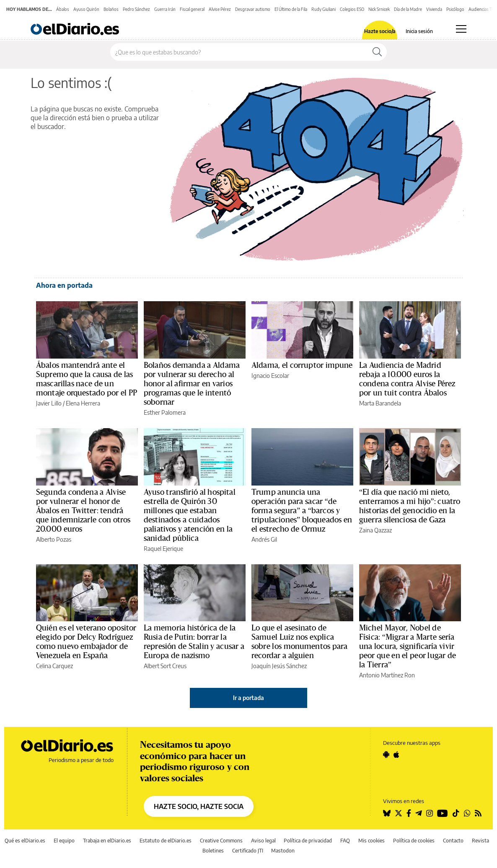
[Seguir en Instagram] (430, 813)
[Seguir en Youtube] (443, 813)
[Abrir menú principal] (461, 29)
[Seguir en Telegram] (419, 813)
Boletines (213, 851)
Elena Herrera (83, 403)
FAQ (345, 841)
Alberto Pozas (54, 539)
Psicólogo (455, 9)
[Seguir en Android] (386, 754)
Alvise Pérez (220, 9)
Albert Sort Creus (165, 666)
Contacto (453, 841)
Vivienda (434, 9)
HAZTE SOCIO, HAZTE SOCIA (199, 806)
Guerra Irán (165, 9)
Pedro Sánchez (136, 9)
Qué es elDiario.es (25, 841)
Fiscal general (192, 9)
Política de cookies (414, 841)
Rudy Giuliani (324, 9)
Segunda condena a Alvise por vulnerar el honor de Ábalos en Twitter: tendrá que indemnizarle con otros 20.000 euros (83, 511)
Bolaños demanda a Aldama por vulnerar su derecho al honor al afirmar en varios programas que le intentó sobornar (192, 384)
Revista (480, 841)
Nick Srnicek (379, 9)
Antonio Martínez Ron (387, 675)
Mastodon (283, 851)
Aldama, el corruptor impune (302, 365)
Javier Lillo (49, 403)
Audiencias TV (482, 9)
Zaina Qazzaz (375, 530)
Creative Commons (221, 841)
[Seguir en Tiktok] (456, 813)
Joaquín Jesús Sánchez (279, 666)
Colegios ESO (352, 9)
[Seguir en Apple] (396, 754)
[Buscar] (377, 52)
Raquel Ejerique (163, 549)
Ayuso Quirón (86, 9)
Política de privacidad (308, 841)
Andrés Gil (264, 539)
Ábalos (63, 9)
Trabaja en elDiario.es (107, 841)
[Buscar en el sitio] (239, 52)
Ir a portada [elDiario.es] (248, 698)
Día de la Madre (408, 9)
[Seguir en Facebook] (409, 813)
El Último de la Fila (291, 9)
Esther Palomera (165, 412)
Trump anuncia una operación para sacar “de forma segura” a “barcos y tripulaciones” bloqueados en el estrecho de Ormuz (302, 511)
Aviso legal (263, 841)
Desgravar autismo (253, 9)
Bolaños (111, 9)
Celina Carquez (54, 666)
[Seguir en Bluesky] (387, 813)
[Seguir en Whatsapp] (467, 813)
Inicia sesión (419, 31)
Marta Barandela (380, 403)
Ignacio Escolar (270, 376)
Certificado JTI (248, 851)
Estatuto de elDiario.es (166, 841)
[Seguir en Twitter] (399, 813)
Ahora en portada (64, 285)
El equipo (64, 841)
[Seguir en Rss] (478, 813)
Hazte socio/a (380, 31)
